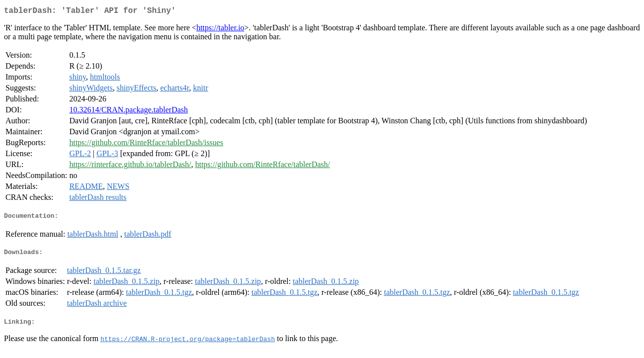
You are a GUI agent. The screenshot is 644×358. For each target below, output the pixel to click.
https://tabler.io (220, 30)
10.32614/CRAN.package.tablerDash (128, 112)
